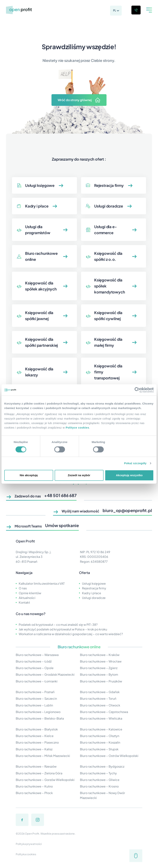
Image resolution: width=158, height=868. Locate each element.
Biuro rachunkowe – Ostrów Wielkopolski (109, 756)
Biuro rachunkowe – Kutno (34, 786)
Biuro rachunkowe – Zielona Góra (39, 773)
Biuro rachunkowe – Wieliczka (101, 718)
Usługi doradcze (94, 598)
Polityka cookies (26, 854)
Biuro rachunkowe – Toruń (98, 698)
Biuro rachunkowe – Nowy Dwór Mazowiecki (102, 795)
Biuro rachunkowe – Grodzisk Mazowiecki (45, 674)
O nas (23, 588)
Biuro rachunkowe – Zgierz (99, 668)
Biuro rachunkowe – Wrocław (101, 661)
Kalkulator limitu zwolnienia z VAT (42, 583)
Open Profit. (33, 833)
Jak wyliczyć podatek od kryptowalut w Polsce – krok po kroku (63, 629)
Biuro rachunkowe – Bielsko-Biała (40, 718)
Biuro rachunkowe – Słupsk (99, 749)
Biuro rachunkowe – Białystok (37, 729)
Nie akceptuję (29, 475)
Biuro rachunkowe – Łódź (34, 661)
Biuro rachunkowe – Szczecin (36, 698)
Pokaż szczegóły (135, 463)
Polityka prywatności (29, 844)
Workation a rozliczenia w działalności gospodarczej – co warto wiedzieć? (71, 634)
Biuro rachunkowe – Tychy (98, 773)
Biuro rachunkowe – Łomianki (37, 681)
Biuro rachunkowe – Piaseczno (37, 742)
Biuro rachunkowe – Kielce (35, 736)
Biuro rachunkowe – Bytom (99, 674)
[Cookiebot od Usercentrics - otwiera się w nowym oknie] (137, 390)
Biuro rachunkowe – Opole (35, 668)
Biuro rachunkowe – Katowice (101, 729)
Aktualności (27, 598)
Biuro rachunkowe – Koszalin (100, 742)
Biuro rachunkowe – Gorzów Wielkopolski (45, 780)
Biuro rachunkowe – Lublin (34, 705)
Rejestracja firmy (94, 588)
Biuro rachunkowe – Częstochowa (104, 712)
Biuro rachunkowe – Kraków (100, 655)
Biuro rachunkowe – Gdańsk (100, 692)
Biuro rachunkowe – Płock (34, 793)
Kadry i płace (92, 593)
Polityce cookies (78, 428)
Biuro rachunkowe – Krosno (99, 786)
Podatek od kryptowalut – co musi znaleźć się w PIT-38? (58, 625)
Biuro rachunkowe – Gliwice (100, 780)
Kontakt (24, 602)
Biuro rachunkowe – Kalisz (34, 749)
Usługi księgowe (94, 583)
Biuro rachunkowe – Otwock (100, 705)
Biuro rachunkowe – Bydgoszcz (102, 766)
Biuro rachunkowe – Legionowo (38, 712)
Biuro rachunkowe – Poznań (35, 692)
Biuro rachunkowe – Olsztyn (100, 736)
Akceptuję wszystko (129, 475)
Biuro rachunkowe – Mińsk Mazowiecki (43, 756)
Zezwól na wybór (79, 475)
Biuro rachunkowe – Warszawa (37, 655)
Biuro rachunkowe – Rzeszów (36, 766)
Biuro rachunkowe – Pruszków (101, 681)
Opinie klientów (30, 593)
